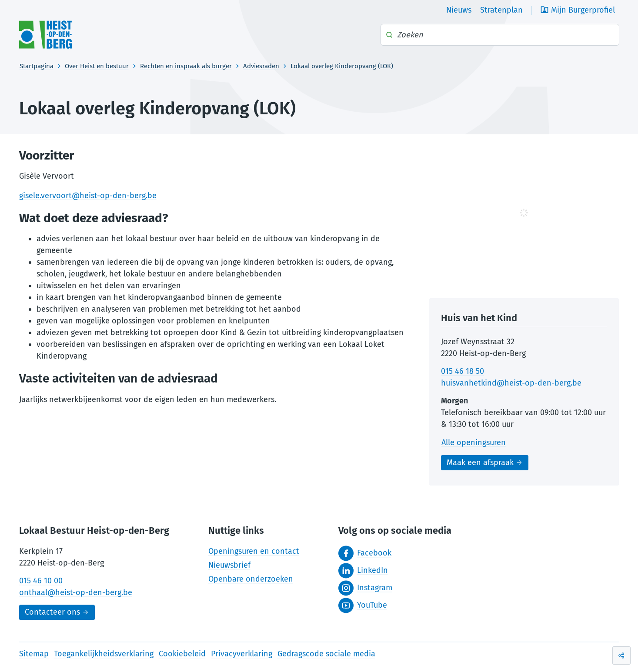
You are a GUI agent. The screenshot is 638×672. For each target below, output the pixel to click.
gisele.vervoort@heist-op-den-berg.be (88, 196)
